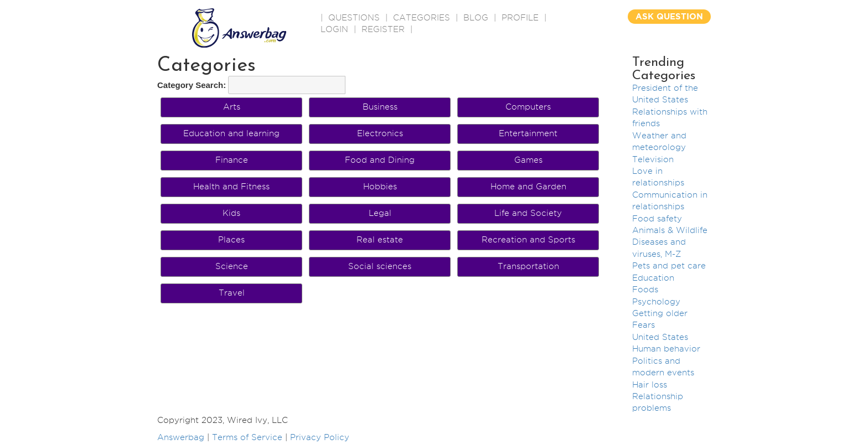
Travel (232, 293)
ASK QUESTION (669, 16)
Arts (232, 107)
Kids (231, 213)
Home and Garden (528, 187)
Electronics (380, 133)
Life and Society (528, 213)
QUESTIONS (354, 18)
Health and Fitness (231, 187)
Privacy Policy (320, 437)
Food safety (657, 219)
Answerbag (181, 437)
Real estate (380, 240)
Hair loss (650, 385)
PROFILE (520, 18)
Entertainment (528, 133)
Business (380, 107)
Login (334, 29)
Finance (232, 160)
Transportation (528, 266)
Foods (645, 290)
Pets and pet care (669, 266)
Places (231, 240)
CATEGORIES (422, 18)
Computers (528, 107)
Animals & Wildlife (670, 230)
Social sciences (380, 266)
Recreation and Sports (528, 240)
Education (653, 278)
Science (232, 266)
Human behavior (666, 349)
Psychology (656, 302)
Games (528, 160)
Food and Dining (380, 160)
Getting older (660, 313)
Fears (644, 325)
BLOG (476, 18)
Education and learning (231, 133)
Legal (380, 213)
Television (653, 159)
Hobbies (380, 187)
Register (383, 29)
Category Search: (192, 85)
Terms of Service (247, 437)
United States (660, 337)
